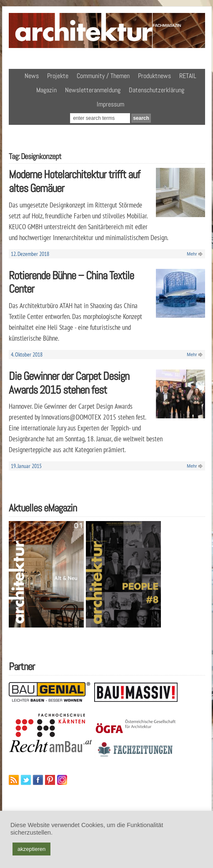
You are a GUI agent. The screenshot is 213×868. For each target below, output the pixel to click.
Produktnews (154, 76)
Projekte (58, 76)
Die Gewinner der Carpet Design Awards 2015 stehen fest (69, 383)
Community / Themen (103, 76)
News (32, 76)
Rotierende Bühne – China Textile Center (71, 282)
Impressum (110, 104)
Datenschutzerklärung (157, 90)
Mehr (192, 254)
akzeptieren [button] (31, 849)
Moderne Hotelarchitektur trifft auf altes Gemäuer (74, 181)
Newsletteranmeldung (93, 90)
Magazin (46, 90)
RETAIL (188, 76)
